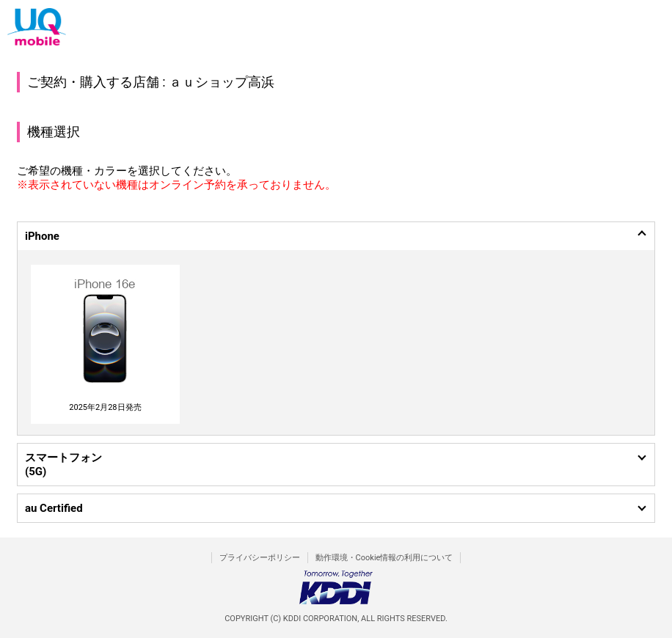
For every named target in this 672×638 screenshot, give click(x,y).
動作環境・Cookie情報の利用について (384, 558)
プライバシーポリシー (260, 558)
